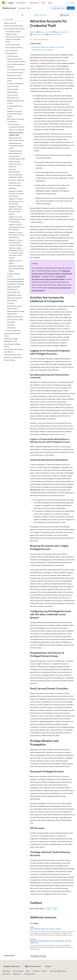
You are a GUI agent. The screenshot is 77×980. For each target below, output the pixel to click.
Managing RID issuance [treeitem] (14, 295)
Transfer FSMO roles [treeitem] (13, 292)
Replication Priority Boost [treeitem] (15, 317)
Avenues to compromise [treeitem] (16, 130)
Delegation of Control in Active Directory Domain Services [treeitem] (15, 114)
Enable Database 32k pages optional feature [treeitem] (16, 313)
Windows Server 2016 (55, 34)
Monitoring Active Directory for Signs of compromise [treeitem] (15, 164)
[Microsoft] (4, 3)
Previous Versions (18, 971)
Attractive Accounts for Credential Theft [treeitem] (16, 134)
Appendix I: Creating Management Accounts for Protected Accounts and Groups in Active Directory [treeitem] (16, 253)
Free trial (71, 8)
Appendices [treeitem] (12, 188)
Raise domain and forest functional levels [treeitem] (15, 299)
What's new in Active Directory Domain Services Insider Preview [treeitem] (15, 39)
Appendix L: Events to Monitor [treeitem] (15, 262)
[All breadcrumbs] (32, 15)
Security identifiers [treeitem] (13, 89)
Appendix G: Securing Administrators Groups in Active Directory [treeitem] (17, 235)
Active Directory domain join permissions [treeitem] (16, 66)
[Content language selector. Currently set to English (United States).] (12, 966)
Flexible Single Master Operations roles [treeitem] (14, 288)
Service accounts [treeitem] (12, 95)
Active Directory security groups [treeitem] (15, 79)
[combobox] (14, 19)
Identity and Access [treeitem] (10, 23)
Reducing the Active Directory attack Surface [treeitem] (16, 139)
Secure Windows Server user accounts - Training (45, 929)
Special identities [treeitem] (12, 92)
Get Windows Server (58, 8)
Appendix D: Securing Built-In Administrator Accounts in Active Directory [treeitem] (15, 210)
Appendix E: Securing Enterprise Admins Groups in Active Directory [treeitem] (17, 219)
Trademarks (16, 974)
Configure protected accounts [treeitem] (13, 275)
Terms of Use (6, 974)
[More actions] (73, 15)
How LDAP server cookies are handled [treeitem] (15, 321)
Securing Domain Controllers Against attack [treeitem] (17, 158)
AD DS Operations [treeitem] (13, 56)
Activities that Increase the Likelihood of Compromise (48, 47)
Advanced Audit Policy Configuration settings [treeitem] (16, 176)
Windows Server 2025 (46, 32)
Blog (27, 971)
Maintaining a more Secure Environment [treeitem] (15, 184)
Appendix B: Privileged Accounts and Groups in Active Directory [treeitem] (16, 194)
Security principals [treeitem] (13, 86)
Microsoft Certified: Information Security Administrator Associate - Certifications (51, 942)
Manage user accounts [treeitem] (14, 75)
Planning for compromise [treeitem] (17, 180)
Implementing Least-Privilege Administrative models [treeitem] (16, 146)
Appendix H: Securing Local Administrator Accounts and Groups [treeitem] (16, 243)
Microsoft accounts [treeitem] (13, 98)
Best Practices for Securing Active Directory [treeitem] (17, 126)
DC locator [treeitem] (11, 303)
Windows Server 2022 (62, 32)
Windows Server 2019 (39, 34)
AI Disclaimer (6, 971)
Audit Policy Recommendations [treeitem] (15, 171)
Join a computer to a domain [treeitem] (16, 70)
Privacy (44, 971)
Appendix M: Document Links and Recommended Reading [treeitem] (17, 268)
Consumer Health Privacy (58, 971)
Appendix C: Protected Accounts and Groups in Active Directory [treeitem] (16, 201)
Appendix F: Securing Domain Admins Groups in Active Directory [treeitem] (17, 227)
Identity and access (41, 15)
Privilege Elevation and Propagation (42, 50)
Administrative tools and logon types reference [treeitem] (13, 351)
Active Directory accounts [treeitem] (15, 72)
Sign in (72, 3)
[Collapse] (23, 15)
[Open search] (68, 3)
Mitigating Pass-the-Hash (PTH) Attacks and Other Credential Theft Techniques (52, 274)
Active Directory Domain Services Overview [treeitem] (13, 33)
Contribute (36, 971)
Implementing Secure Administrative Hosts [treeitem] (15, 152)
